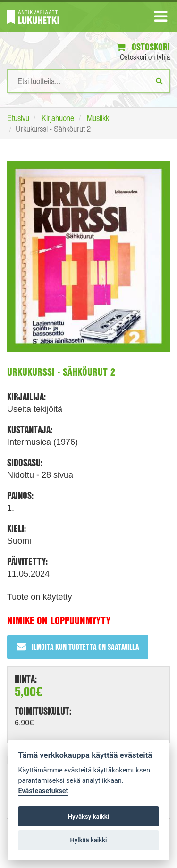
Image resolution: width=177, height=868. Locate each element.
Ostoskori (143, 47)
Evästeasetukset (43, 791)
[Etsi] (159, 80)
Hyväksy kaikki (88, 816)
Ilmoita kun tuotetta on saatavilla (78, 647)
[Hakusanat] (88, 81)
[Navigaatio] (161, 18)
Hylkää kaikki (88, 840)
